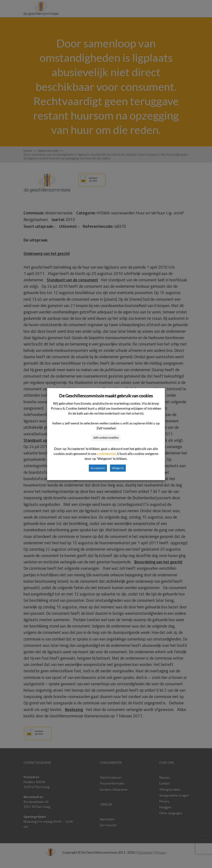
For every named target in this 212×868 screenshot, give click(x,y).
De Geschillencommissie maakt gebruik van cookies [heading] (106, 396)
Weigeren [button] (118, 468)
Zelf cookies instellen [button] (106, 438)
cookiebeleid (106, 454)
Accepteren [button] (98, 468)
